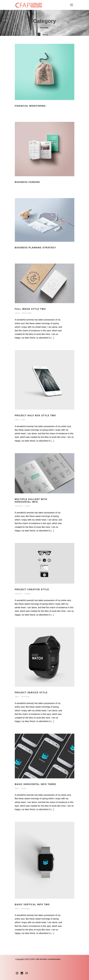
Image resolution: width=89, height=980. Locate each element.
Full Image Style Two (30, 309)
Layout (17, 313)
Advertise (18, 594)
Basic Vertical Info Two (32, 905)
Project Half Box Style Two (35, 416)
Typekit (27, 506)
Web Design (27, 313)
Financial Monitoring (30, 106)
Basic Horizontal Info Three (36, 784)
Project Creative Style (32, 589)
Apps (23, 420)
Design (24, 788)
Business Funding (27, 182)
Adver (17, 420)
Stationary (19, 506)
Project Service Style (31, 693)
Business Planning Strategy (35, 248)
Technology (25, 697)
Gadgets (27, 594)
